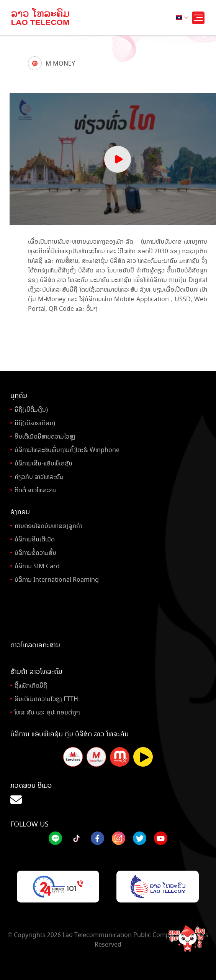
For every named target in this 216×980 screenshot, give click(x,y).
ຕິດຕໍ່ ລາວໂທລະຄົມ (36, 490)
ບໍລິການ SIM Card (37, 566)
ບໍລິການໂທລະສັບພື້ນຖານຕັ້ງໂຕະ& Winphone (67, 450)
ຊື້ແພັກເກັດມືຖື (31, 686)
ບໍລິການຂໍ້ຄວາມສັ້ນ (35, 553)
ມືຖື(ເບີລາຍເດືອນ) (35, 423)
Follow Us (29, 824)
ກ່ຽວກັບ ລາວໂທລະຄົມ (39, 477)
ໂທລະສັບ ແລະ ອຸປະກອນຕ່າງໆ (47, 712)
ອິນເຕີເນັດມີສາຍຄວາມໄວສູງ (45, 436)
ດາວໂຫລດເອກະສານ (35, 645)
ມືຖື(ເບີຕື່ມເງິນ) (31, 410)
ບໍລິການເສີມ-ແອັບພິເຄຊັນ (43, 463)
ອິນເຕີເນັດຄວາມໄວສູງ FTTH (46, 699)
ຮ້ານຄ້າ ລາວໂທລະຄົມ (36, 671)
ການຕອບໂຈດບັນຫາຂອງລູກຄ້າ (48, 526)
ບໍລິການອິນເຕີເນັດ (35, 539)
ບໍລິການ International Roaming (57, 580)
